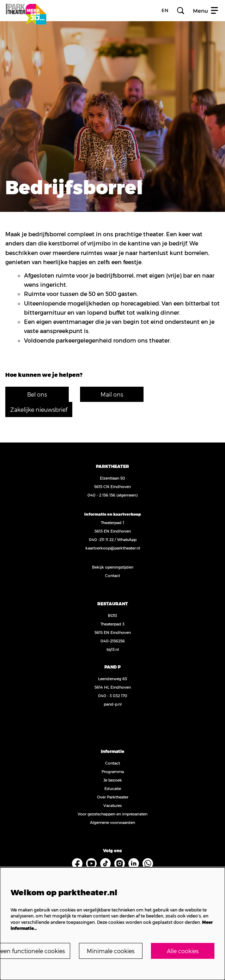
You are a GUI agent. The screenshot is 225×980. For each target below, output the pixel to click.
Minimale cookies (111, 951)
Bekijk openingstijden (113, 567)
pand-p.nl (113, 704)
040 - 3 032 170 (113, 696)
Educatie (113, 788)
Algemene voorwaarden (112, 822)
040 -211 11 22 (101, 539)
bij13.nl (113, 649)
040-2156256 (113, 641)
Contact (112, 575)
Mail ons (112, 394)
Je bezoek (113, 780)
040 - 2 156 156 (101, 495)
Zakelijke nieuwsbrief (39, 409)
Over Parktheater (113, 797)
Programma (113, 771)
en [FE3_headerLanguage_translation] (165, 10)
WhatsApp (127, 539)
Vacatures (112, 805)
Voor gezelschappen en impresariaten (112, 814)
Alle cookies (183, 951)
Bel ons (37, 394)
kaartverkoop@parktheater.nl (113, 548)
